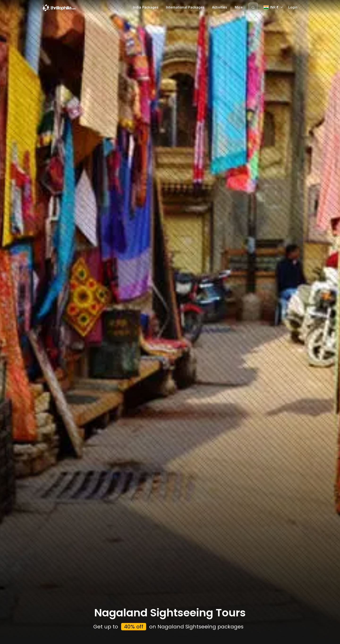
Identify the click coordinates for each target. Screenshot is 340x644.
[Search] (253, 7)
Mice (239, 7)
